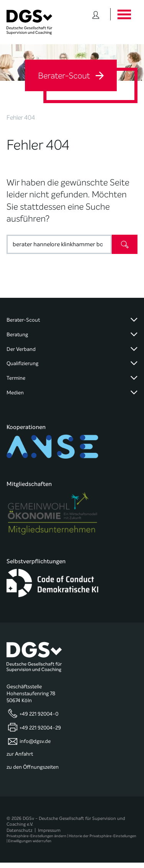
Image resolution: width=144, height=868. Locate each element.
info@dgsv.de (35, 741)
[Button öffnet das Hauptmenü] (124, 14)
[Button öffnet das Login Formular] (96, 14)
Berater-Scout (71, 76)
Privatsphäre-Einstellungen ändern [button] (36, 836)
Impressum (49, 830)
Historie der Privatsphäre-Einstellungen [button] (103, 836)
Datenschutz (19, 830)
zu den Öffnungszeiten (33, 767)
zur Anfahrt (20, 754)
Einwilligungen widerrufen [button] (30, 841)
